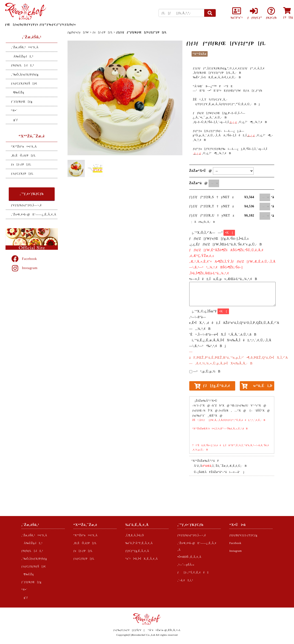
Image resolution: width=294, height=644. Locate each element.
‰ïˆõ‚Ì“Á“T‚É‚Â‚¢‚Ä (139, 543)
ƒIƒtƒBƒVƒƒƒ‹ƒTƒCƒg (243, 535)
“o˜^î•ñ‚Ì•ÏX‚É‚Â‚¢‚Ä (142, 559)
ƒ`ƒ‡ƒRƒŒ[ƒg (22, 101)
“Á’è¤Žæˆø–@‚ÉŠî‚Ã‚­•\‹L (164, 630)
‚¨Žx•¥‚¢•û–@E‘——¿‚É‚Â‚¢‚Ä (34, 214)
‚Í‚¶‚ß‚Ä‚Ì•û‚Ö (135, 535)
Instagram (24, 268)
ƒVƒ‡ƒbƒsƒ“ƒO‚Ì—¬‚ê (26, 205)
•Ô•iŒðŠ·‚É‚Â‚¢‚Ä (189, 557)
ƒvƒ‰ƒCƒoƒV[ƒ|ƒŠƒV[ (129, 630)
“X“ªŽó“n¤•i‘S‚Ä (24, 146)
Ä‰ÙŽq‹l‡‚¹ (22, 56)
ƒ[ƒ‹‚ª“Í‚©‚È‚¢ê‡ (193, 572)
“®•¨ (14, 110)
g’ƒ (14, 120)
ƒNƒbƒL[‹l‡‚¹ (23, 65)
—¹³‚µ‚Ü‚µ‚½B (207, 371)
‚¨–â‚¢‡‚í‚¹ (185, 580)
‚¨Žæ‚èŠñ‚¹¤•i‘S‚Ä (25, 47)
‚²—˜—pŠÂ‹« (186, 565)
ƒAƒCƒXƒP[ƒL (22, 173)
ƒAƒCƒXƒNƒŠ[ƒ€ (24, 83)
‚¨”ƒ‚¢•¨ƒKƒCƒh (32, 194)
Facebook (24, 259)
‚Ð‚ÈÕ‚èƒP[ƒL (23, 155)
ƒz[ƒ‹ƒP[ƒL (21, 164)
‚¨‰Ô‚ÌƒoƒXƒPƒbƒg (25, 74)
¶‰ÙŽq (18, 92)
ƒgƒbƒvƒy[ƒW (78, 32)
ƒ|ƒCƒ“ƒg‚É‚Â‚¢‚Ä (137, 551)
